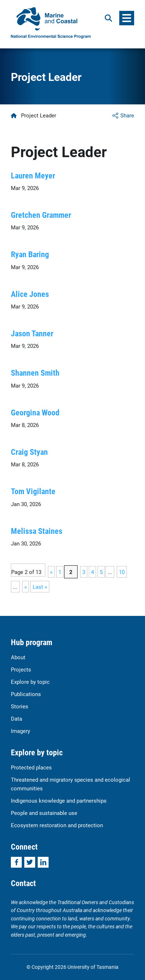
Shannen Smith (35, 373)
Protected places (31, 767)
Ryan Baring (30, 254)
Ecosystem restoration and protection (57, 825)
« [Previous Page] (51, 572)
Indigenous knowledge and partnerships (59, 800)
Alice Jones (30, 294)
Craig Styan (29, 452)
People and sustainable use (44, 813)
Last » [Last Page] (40, 587)
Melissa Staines (37, 531)
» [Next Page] (26, 587)
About (18, 657)
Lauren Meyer (33, 175)
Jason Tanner (32, 333)
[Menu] (127, 18)
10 (122, 572)
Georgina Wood (35, 412)
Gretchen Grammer (41, 215)
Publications (26, 694)
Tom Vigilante (33, 491)
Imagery (20, 731)
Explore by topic (30, 682)
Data (16, 718)
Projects (21, 669)
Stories (20, 706)
